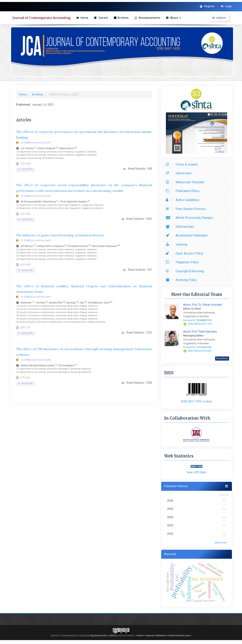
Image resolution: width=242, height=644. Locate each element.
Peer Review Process (187, 209)
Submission (180, 173)
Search (219, 18)
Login (227, 6)
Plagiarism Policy (183, 262)
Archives (122, 18)
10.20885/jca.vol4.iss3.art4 (36, 297)
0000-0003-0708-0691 (200, 351)
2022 (197, 534)
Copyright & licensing (186, 271)
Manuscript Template (186, 182)
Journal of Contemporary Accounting (42, 18)
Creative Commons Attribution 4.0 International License (163, 636)
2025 (197, 509)
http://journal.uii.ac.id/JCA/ (103, 636)
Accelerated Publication (188, 235)
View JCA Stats (196, 472)
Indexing (178, 244)
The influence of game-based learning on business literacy (60, 235)
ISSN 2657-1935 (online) (196, 401)
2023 (197, 525)
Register (207, 6)
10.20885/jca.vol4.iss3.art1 (36, 143)
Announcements (149, 18)
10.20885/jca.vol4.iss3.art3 (36, 240)
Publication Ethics (184, 191)
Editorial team (181, 227)
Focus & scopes (183, 164)
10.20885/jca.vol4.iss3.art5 (36, 360)
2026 (197, 501)
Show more (221, 543)
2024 (197, 517)
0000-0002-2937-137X (200, 324)
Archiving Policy (182, 280)
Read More (222, 358)
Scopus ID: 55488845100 (197, 320)
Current (103, 18)
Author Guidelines (184, 200)
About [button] (175, 18)
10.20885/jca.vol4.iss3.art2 (36, 196)
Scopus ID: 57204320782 (197, 347)
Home (84, 18)
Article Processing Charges (190, 218)
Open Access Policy (185, 253)
